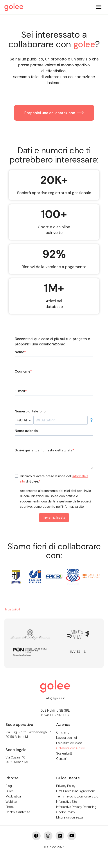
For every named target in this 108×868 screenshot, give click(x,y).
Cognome (22, 371)
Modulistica (13, 796)
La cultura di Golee (69, 743)
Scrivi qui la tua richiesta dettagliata (44, 450)
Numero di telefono (30, 411)
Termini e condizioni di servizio (77, 796)
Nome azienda (26, 431)
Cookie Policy (66, 812)
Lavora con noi (66, 738)
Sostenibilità (64, 753)
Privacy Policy (66, 786)
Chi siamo (63, 732)
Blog (9, 786)
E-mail (20, 391)
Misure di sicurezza (69, 817)
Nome (19, 352)
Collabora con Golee (70, 748)
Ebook (10, 807)
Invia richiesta (54, 517)
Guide (10, 791)
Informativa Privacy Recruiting (76, 807)
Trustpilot (12, 609)
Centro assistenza (18, 812)
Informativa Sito (67, 802)
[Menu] (99, 7)
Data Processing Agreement (75, 791)
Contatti (61, 759)
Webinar (11, 802)
